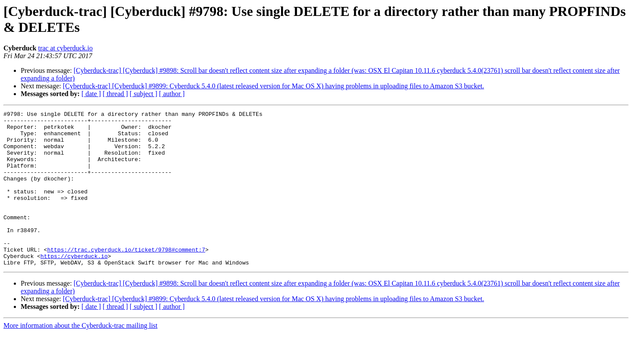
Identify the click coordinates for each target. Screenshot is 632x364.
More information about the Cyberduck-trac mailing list (80, 356)
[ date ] (91, 94)
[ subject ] (144, 94)
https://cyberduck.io (74, 286)
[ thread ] (115, 94)
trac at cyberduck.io (65, 48)
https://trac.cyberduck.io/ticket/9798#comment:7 (126, 278)
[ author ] (172, 94)
